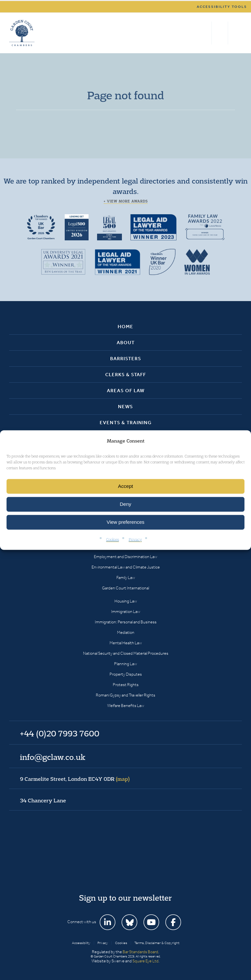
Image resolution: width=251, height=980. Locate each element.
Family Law (126, 578)
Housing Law (126, 601)
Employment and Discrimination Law (125, 557)
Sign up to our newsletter (125, 898)
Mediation (126, 632)
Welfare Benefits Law (126, 706)
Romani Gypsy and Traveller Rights (125, 695)
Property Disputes (126, 674)
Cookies (113, 539)
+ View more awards (126, 201)
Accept (125, 486)
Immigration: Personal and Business (126, 622)
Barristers (126, 359)
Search (205, 33)
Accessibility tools (222, 7)
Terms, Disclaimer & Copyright (157, 943)
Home (125, 327)
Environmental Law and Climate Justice (126, 567)
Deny (125, 504)
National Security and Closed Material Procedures (126, 653)
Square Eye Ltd (145, 961)
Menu (236, 33)
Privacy (135, 539)
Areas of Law (126, 391)
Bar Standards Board (140, 952)
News (125, 407)
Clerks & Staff (126, 375)
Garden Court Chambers (22, 33)
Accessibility (81, 943)
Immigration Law (126, 611)
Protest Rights (126, 685)
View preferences (125, 522)
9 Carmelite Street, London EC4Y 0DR (75, 779)
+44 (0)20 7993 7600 (220, 33)
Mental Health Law (126, 643)
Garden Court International (125, 588)
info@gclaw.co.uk (53, 757)
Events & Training (126, 423)
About (126, 343)
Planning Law (125, 664)
